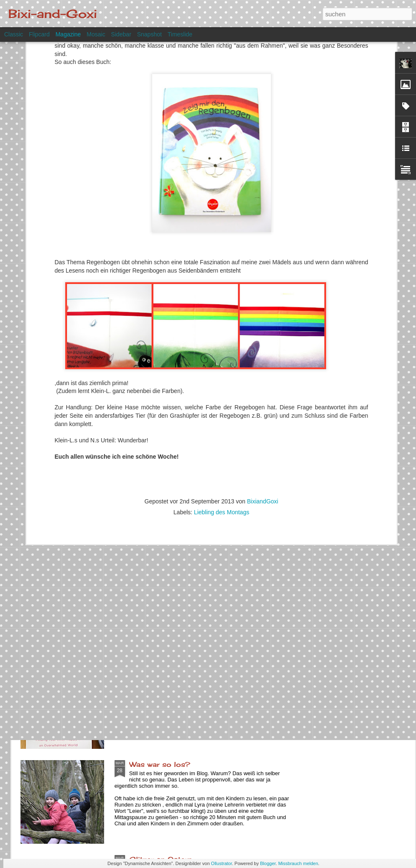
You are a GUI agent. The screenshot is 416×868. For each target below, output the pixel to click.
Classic (14, 34)
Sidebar (121, 34)
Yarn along (149, 669)
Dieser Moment (158, 574)
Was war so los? (160, 764)
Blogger (268, 863)
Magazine (68, 34)
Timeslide (180, 34)
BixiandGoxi (263, 390)
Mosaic (96, 34)
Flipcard (39, 34)
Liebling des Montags (222, 401)
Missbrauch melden (298, 863)
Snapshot (149, 34)
